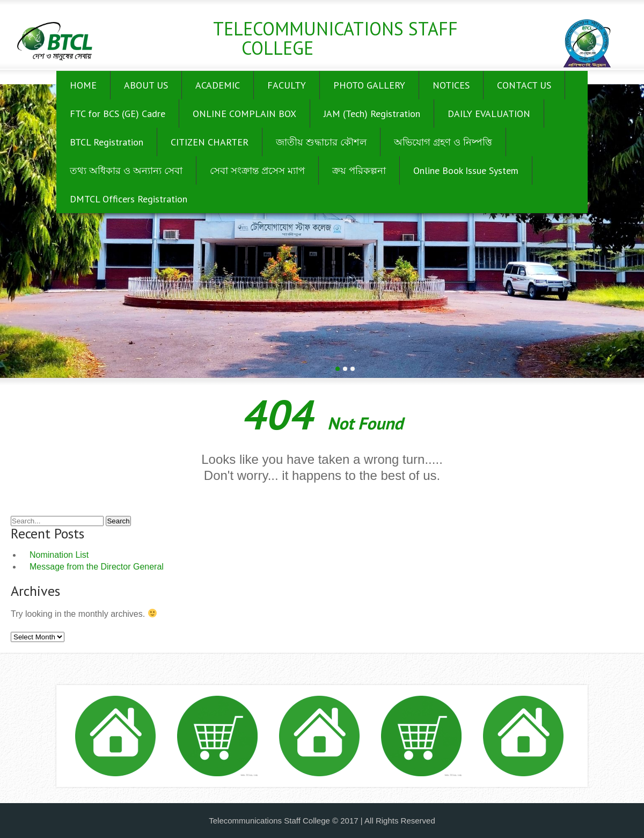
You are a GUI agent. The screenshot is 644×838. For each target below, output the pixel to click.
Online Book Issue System (466, 170)
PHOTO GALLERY (369, 85)
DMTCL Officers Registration (129, 199)
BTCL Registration (107, 142)
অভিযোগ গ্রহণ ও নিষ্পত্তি (443, 142)
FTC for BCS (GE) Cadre (118, 114)
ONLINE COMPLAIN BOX (244, 114)
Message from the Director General (97, 567)
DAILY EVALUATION (489, 114)
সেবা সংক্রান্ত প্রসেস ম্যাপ (257, 170)
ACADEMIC (218, 85)
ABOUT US (146, 85)
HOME (83, 85)
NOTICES (451, 85)
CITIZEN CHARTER (210, 142)
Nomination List (59, 555)
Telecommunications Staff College (335, 38)
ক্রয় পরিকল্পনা (359, 170)
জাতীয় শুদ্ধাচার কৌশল (321, 142)
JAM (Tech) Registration (372, 114)
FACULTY (287, 85)
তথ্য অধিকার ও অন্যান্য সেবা (126, 170)
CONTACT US (524, 85)
